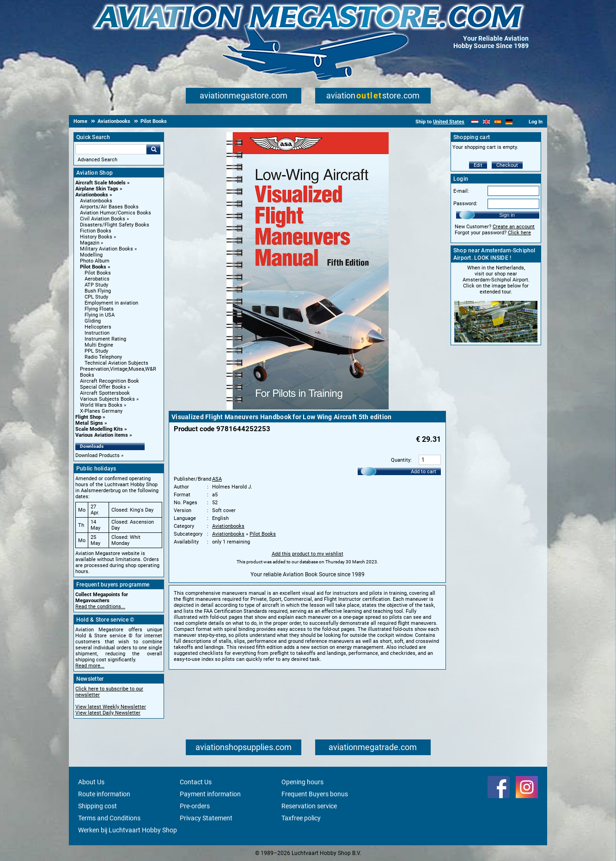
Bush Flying (98, 291)
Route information (104, 794)
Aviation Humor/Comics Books (116, 213)
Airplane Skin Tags (97, 189)
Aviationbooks (92, 195)
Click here (519, 233)
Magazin (90, 243)
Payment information (210, 794)
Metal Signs (89, 423)
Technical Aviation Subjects (116, 363)
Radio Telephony (103, 357)
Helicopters (98, 327)
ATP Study (96, 285)
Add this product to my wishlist (308, 554)
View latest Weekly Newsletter (111, 707)
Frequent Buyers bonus (315, 794)
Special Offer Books (103, 387)
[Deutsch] (509, 122)
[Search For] (111, 149)
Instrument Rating (105, 339)
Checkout (507, 165)
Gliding (93, 321)
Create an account (514, 227)
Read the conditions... (100, 607)
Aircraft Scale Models (101, 183)
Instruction (97, 333)
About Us (91, 782)
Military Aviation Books (107, 249)
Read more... (90, 666)
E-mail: (461, 191)
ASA (217, 479)
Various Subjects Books (107, 399)
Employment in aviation (111, 303)
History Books (96, 237)
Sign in (507, 215)
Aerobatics (97, 279)
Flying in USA (100, 315)
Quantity (401, 460)
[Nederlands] (475, 122)
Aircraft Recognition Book (110, 381)
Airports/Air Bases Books (109, 207)
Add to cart (424, 472)
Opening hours (302, 782)
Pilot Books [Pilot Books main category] (98, 273)
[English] (486, 122)
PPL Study (96, 351)
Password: (465, 204)
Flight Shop (88, 417)
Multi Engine (99, 345)
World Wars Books (101, 405)
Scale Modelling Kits (99, 429)
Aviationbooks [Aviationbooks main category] (96, 201)
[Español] (498, 122)
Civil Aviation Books (103, 219)
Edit (478, 165)
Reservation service (309, 806)
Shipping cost (98, 806)
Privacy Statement (206, 818)
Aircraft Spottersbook (105, 393)
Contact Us (196, 782)
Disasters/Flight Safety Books (115, 225)
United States (449, 122)
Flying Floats (99, 309)
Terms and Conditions (109, 818)
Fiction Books (96, 231)
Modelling (91, 255)
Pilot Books (93, 267)
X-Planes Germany (101, 411)
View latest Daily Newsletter (108, 713)
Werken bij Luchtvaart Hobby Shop (128, 830)
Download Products (98, 455)
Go (153, 149)
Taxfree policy (301, 818)
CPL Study (96, 297)
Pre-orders (195, 806)
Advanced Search (98, 160)
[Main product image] (308, 408)
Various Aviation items (102, 435)
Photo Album (95, 261)
